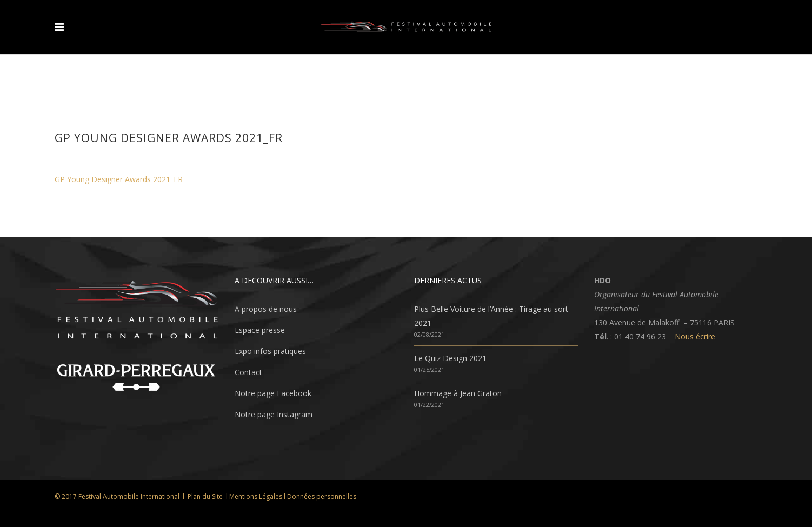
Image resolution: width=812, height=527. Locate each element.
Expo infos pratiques (270, 351)
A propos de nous (266, 309)
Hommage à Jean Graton (458, 393)
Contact (248, 372)
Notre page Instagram (274, 414)
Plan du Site (205, 496)
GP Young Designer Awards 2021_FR (119, 179)
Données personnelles (322, 496)
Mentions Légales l (258, 496)
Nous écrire (695, 336)
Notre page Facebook (273, 393)
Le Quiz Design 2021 (450, 358)
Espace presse (260, 330)
